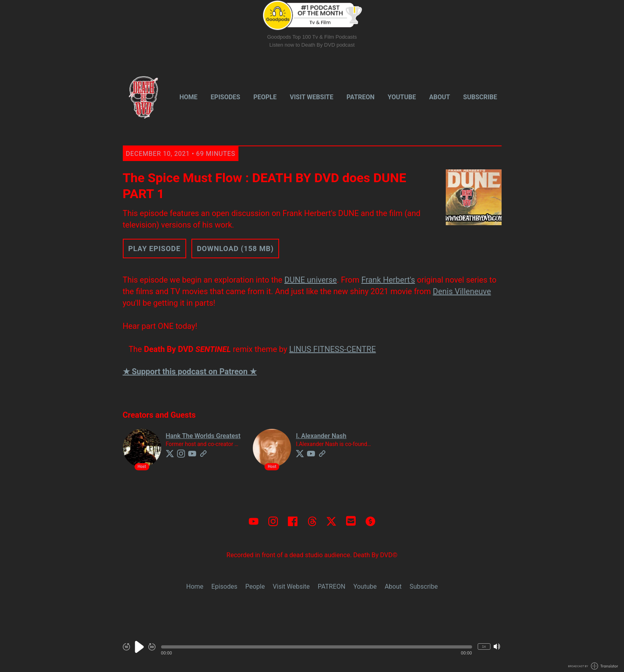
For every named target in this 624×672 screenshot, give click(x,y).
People (265, 97)
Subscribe (480, 97)
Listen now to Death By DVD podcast (312, 45)
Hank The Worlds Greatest (203, 436)
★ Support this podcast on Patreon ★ (190, 371)
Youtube (402, 97)
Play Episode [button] (155, 249)
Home (188, 97)
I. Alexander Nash (321, 436)
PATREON (360, 97)
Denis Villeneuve (462, 291)
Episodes (225, 97)
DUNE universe (311, 280)
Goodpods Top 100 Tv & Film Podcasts (312, 37)
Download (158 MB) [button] (235, 249)
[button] (317, 647)
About (439, 97)
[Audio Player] (312, 651)
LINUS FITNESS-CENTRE (332, 349)
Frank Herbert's (388, 280)
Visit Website (312, 97)
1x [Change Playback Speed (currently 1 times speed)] (484, 646)
